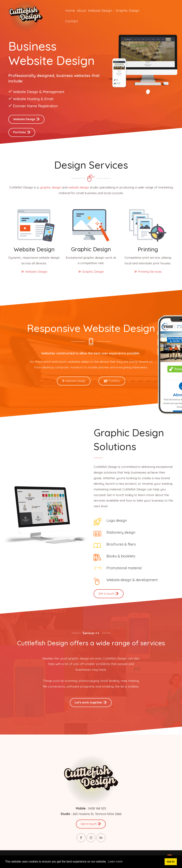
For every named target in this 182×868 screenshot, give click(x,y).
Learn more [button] (115, 862)
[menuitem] (70, 11)
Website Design (26, 119)
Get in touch (109, 593)
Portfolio (22, 132)
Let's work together (91, 702)
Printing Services (148, 271)
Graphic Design (91, 271)
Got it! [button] (171, 862)
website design (79, 187)
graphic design (50, 187)
